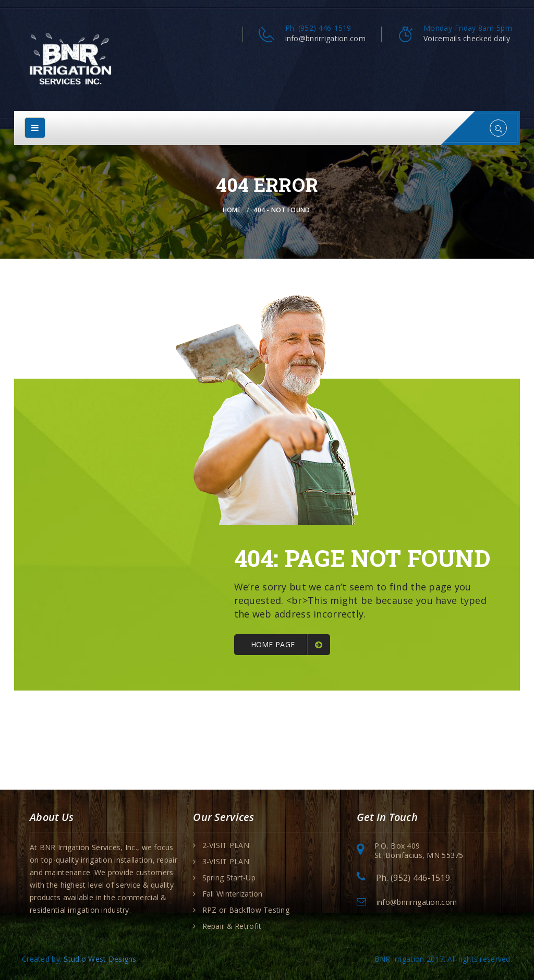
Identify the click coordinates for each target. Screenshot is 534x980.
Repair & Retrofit (232, 926)
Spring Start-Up (229, 878)
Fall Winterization (233, 894)
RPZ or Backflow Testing (246, 910)
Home (232, 210)
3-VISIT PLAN (226, 862)
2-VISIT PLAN (226, 845)
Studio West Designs (100, 959)
